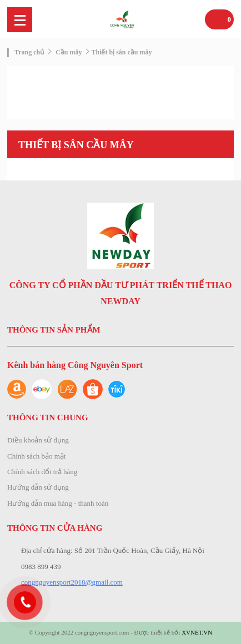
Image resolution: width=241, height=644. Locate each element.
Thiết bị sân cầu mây (121, 52)
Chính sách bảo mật (36, 456)
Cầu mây (69, 52)
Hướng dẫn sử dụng (38, 487)
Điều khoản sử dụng (38, 440)
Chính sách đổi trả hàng (42, 472)
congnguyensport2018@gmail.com (72, 582)
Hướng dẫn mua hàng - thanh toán (58, 503)
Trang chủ (29, 52)
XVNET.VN (197, 632)
